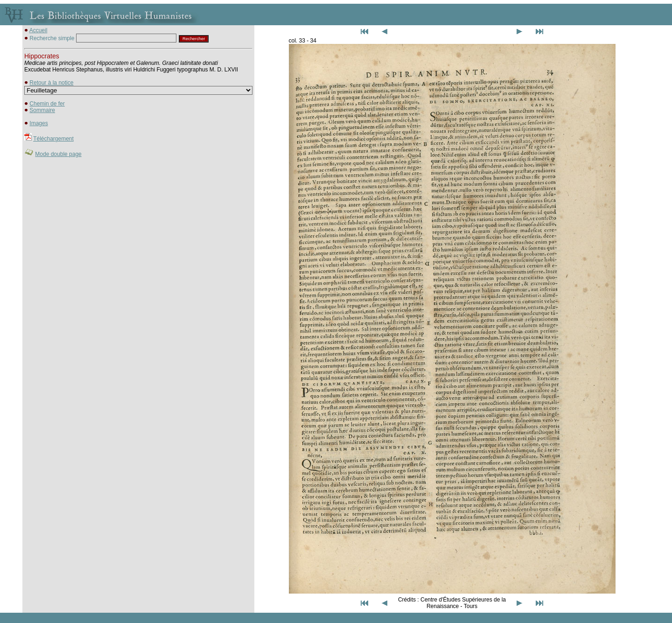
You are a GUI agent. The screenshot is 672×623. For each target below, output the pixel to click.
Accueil (38, 30)
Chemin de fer (47, 104)
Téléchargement (53, 139)
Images (38, 123)
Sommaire (42, 110)
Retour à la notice (51, 83)
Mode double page (58, 154)
